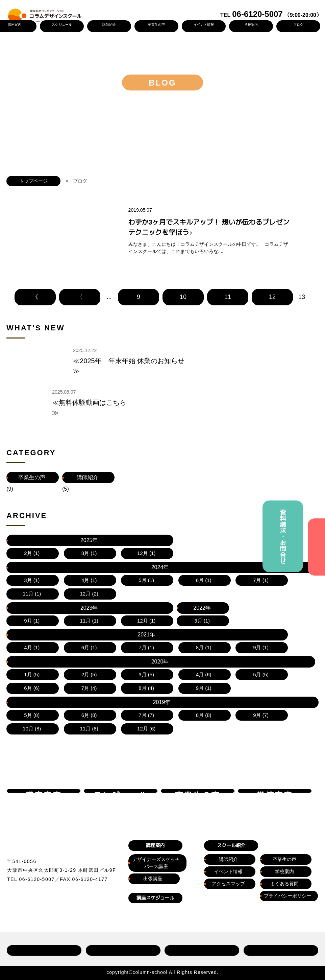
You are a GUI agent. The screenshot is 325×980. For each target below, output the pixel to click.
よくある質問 (284, 839)
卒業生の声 (156, 24)
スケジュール (61, 24)
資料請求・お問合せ (283, 536)
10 (183, 314)
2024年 (87, 630)
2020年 (32, 644)
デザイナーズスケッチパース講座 (156, 818)
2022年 (199, 630)
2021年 (255, 630)
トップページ (33, 181)
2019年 (87, 644)
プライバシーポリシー (287, 851)
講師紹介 (109, 24)
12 (272, 314)
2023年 (143, 630)
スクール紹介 (231, 801)
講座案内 (155, 801)
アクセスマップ (228, 839)
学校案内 (251, 24)
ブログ (298, 24)
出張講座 (153, 834)
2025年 (32, 630)
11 (228, 314)
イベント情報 (203, 24)
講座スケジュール (155, 853)
